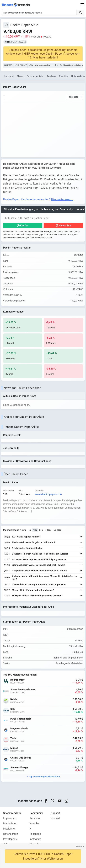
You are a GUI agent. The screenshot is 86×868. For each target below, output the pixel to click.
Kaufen (24, 226)
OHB (13, 709)
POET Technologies (21, 719)
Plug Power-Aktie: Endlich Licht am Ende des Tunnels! (40, 571)
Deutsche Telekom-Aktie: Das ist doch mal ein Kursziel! (40, 554)
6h (30, 530)
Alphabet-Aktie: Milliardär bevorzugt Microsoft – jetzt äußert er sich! (44, 578)
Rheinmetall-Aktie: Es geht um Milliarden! (33, 542)
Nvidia (14, 699)
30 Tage (58, 530)
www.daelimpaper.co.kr (48, 494)
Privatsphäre (11, 839)
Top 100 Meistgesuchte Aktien (44, 777)
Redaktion (35, 818)
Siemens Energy (19, 768)
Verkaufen (65, 226)
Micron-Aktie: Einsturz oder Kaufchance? (33, 590)
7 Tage (48, 530)
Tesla (13, 738)
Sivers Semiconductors (23, 690)
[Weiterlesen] (81, 537)
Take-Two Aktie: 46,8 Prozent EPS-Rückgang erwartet (39, 559)
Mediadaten (10, 823)
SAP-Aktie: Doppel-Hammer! (27, 537)
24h (41, 530)
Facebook (35, 834)
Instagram (35, 839)
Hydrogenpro (17, 680)
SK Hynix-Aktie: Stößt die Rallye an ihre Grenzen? (37, 596)
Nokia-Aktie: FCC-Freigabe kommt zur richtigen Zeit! (39, 584)
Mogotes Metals (19, 729)
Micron (14, 748)
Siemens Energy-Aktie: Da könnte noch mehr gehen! (38, 565)
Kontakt (55, 818)
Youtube (34, 823)
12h (35, 530)
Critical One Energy (21, 758)
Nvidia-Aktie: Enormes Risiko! (27, 548)
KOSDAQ (47, 37)
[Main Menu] (82, 5)
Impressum (10, 818)
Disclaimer (9, 829)
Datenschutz (11, 834)
